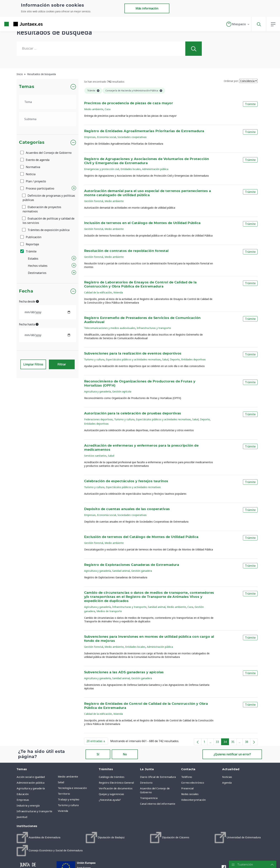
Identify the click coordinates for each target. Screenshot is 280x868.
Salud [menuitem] (61, 782)
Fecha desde (29, 301)
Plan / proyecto (33, 181)
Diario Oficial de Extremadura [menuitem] (158, 777)
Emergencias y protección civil (102, 169)
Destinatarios (37, 273)
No (125, 754)
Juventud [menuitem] (22, 817)
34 (226, 742)
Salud (165, 359)
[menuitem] (38, 838)
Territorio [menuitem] (64, 794)
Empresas (90, 137)
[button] (238, 24)
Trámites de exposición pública (46, 230)
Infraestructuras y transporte (154, 328)
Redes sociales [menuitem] (190, 794)
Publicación (31, 237)
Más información (147, 8)
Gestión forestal (94, 201)
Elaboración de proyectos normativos (42, 209)
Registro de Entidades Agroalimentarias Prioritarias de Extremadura (144, 131)
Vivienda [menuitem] (63, 811)
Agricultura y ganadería (97, 391)
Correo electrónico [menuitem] (193, 783)
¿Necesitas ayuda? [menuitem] (110, 800)
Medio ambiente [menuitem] (68, 776)
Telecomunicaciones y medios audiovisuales (110, 328)
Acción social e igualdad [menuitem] (31, 777)
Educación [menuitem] (23, 794)
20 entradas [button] (97, 742)
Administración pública (155, 169)
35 (234, 742)
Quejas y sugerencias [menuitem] (111, 794)
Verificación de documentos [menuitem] (116, 788)
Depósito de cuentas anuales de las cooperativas (127, 509)
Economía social (107, 137)
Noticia (28, 174)
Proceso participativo (38, 188)
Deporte (175, 359)
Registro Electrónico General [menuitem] (116, 783)
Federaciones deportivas (98, 419)
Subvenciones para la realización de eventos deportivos (133, 354)
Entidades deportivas (193, 359)
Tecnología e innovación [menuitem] (72, 788)
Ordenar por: (231, 81)
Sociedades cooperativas (132, 137)
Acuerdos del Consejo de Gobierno (46, 153)
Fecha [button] (26, 291)
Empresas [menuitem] (23, 800)
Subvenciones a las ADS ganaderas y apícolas (124, 672)
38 (248, 742)
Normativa (30, 167)
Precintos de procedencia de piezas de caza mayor (129, 103)
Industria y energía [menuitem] (28, 805)
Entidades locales (131, 169)
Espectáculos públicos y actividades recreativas (133, 359)
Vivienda (118, 292)
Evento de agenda (35, 160)
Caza (108, 109)
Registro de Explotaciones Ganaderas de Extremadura (132, 565)
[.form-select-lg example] (48, 102)
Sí (98, 754)
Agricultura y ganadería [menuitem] (31, 788)
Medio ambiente (94, 109)
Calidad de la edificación (98, 292)
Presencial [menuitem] (187, 788)
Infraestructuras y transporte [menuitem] (34, 811)
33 (219, 742)
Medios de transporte (109, 611)
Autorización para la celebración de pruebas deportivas (133, 414)
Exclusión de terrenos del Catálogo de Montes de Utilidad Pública (141, 537)
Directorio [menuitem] (146, 783)
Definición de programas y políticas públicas (49, 198)
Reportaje (30, 244)
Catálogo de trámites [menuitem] (112, 777)
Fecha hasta (29, 324)
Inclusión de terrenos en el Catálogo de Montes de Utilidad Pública (142, 223)
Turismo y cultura (94, 359)
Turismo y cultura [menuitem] (68, 805)
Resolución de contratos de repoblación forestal (126, 251)
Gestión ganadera (142, 571)
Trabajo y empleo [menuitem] (69, 799)
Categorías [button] (32, 142)
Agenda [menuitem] (227, 783)
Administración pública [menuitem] (30, 783)
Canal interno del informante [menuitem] (158, 804)
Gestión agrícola (122, 391)
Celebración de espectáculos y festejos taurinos (126, 481)
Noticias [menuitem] (227, 777)
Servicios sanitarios (95, 456)
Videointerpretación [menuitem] (193, 800)
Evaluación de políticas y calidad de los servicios (49, 221)
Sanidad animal (121, 571)
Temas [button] (27, 87)
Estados (33, 259)
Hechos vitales (38, 266)
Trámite (29, 251)
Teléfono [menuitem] (187, 777)
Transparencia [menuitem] (149, 798)
